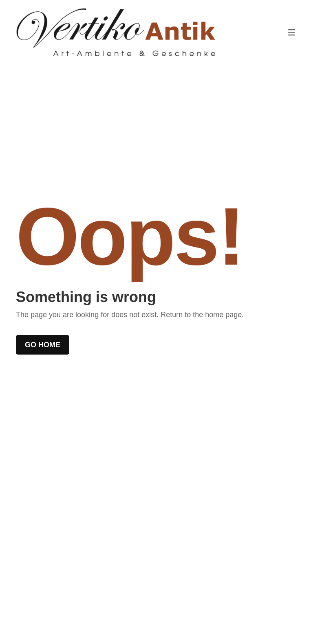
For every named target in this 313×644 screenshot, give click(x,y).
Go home (43, 345)
